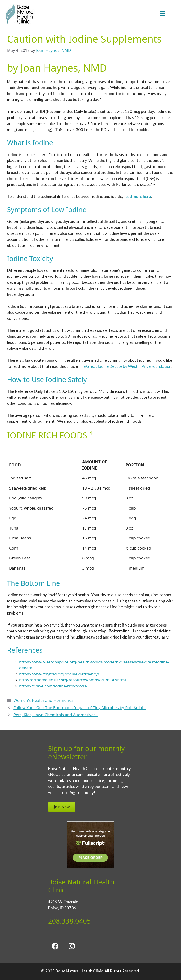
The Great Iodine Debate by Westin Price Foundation (125, 366)
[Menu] (163, 13)
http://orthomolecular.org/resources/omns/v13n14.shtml (72, 680)
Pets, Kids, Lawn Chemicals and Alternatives (56, 715)
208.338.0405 (69, 921)
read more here (137, 196)
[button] (55, 946)
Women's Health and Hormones (43, 700)
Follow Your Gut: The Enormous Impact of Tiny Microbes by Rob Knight (80, 708)
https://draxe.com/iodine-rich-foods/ (53, 686)
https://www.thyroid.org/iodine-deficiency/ (59, 674)
